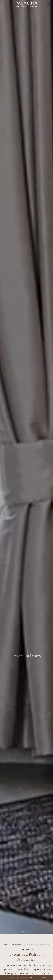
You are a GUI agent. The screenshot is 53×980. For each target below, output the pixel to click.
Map (44, 978)
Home (6, 944)
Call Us (9, 978)
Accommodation (17, 944)
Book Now (27, 978)
